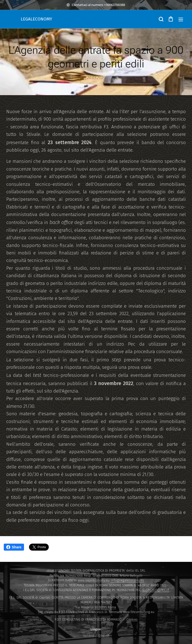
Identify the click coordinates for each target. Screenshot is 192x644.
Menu (181, 19)
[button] (161, 19)
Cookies (132, 619)
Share (14, 547)
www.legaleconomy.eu (94, 580)
